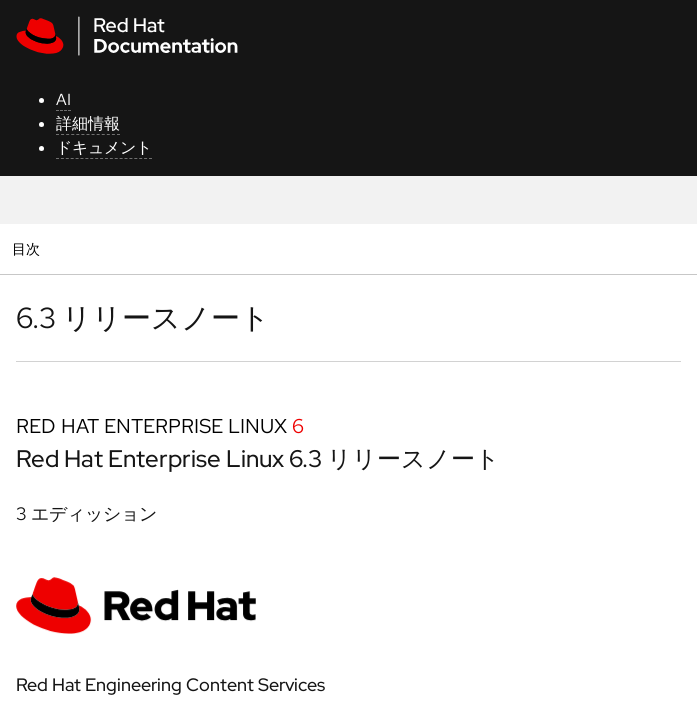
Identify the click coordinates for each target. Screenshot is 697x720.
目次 (28, 248)
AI (63, 99)
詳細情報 (88, 123)
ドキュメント (104, 147)
